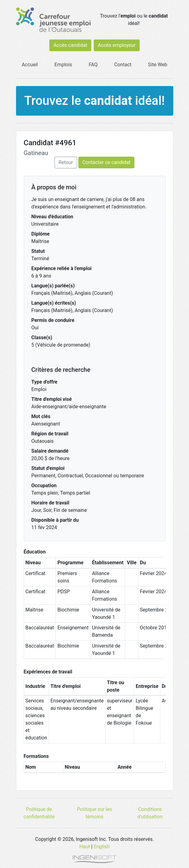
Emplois (63, 65)
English (102, 847)
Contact (123, 65)
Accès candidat (70, 45)
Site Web (158, 65)
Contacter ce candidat (106, 162)
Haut (85, 847)
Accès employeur (117, 45)
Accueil (30, 65)
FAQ (93, 65)
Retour (66, 162)
